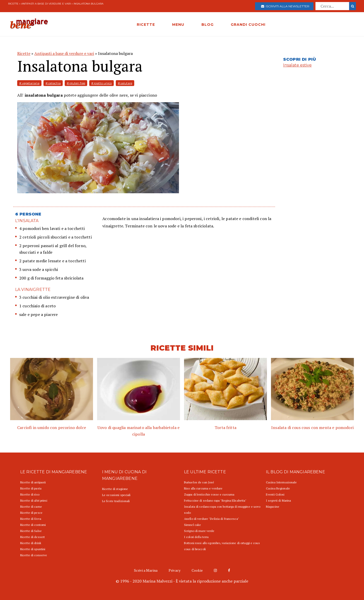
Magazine (273, 507)
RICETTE (146, 25)
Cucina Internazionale (281, 482)
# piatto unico (101, 83)
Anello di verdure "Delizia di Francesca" (212, 519)
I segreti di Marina (278, 500)
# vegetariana (29, 83)
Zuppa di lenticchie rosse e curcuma (209, 494)
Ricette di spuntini (33, 549)
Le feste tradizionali (116, 501)
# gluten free (76, 83)
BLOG (208, 25)
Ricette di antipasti (33, 482)
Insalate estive (297, 65)
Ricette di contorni (33, 525)
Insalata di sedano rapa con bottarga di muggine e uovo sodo (222, 510)
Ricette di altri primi (34, 500)
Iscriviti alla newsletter (285, 6)
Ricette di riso (30, 494)
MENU (178, 25)
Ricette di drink (31, 543)
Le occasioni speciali (116, 495)
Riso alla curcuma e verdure (203, 488)
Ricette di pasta (31, 488)
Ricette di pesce (31, 513)
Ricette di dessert (32, 537)
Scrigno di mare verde (199, 531)
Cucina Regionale (278, 488)
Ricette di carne (31, 507)
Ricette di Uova (31, 519)
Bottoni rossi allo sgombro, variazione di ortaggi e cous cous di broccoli (222, 546)
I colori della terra (196, 537)
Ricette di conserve (34, 555)
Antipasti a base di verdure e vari (46, 4)
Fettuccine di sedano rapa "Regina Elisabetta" (215, 500)
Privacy (175, 570)
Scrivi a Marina (146, 570)
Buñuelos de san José (199, 482)
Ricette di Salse (31, 531)
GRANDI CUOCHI (248, 25)
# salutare (125, 83)
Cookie (197, 570)
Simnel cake (192, 525)
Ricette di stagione (115, 489)
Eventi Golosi (275, 494)
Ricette (13, 4)
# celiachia (53, 83)
